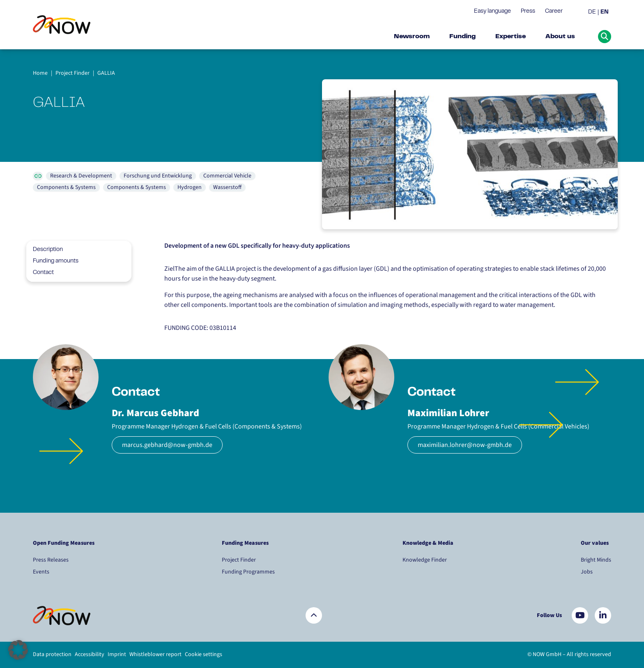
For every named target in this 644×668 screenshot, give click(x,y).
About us (560, 37)
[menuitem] (593, 13)
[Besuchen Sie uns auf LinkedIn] (603, 615)
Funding (462, 37)
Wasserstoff (227, 187)
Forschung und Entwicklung (158, 176)
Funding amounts (52, 261)
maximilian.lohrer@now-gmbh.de (465, 445)
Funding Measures (245, 543)
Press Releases (51, 560)
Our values (595, 543)
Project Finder (239, 560)
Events (41, 572)
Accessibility (90, 654)
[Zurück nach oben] (314, 615)
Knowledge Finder (425, 560)
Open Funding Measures (64, 543)
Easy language (492, 12)
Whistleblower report (155, 654)
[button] (18, 650)
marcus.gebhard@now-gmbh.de (167, 445)
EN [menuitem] (605, 12)
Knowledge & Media (428, 543)
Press (528, 12)
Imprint (117, 654)
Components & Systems (66, 187)
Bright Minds (596, 560)
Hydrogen (190, 187)
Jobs (587, 572)
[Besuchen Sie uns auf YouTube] (580, 615)
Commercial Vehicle (227, 176)
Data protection (52, 654)
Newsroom (412, 37)
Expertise (511, 37)
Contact (40, 273)
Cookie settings (204, 654)
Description (45, 250)
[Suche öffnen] (605, 37)
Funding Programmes (248, 572)
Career (554, 12)
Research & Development (81, 176)
